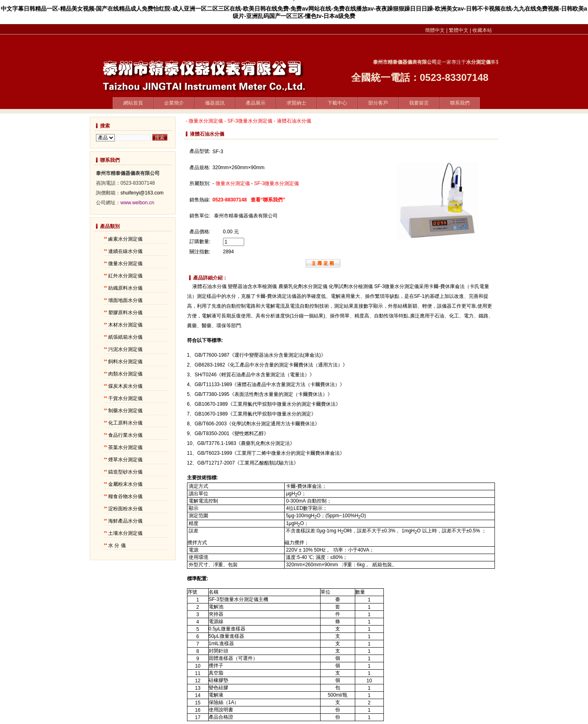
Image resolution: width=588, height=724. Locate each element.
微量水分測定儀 (125, 264)
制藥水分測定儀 (125, 411)
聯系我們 (460, 103)
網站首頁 (133, 103)
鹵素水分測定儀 (125, 239)
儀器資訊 (215, 103)
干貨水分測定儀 (125, 398)
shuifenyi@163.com (142, 193)
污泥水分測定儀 (125, 349)
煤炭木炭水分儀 (125, 386)
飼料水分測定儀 (125, 362)
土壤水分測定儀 (125, 533)
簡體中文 (435, 30)
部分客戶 (378, 103)
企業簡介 (174, 103)
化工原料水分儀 (125, 423)
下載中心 (337, 103)
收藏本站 (482, 30)
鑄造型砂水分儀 (125, 472)
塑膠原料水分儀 (125, 313)
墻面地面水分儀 (125, 300)
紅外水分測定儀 (125, 276)
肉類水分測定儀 (125, 374)
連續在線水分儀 (125, 251)
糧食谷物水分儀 (125, 496)
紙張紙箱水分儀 (125, 337)
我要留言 (419, 103)
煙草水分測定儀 (125, 460)
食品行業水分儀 (125, 435)
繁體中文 (459, 30)
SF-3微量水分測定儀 (250, 121)
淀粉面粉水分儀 (125, 509)
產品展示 (256, 103)
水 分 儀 (117, 545)
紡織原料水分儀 (125, 288)
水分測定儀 (482, 62)
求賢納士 (296, 103)
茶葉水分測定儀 (125, 447)
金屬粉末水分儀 (125, 484)
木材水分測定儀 (125, 325)
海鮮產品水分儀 (125, 521)
